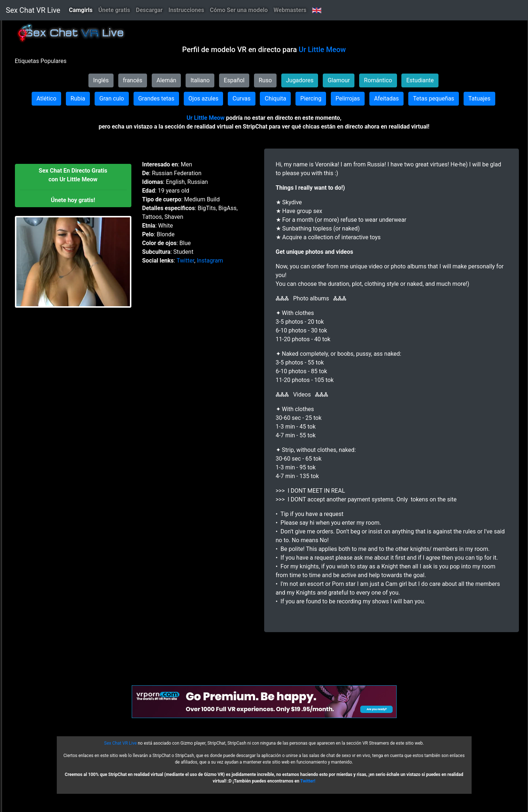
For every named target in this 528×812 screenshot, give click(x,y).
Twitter (185, 261)
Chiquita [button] (275, 98)
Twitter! (308, 781)
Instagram (210, 261)
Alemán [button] (166, 80)
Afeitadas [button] (386, 98)
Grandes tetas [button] (156, 98)
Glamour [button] (339, 80)
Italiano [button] (200, 80)
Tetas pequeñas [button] (434, 98)
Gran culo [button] (112, 98)
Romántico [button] (378, 80)
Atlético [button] (46, 98)
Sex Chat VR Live (33, 10)
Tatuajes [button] (479, 98)
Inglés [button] (101, 80)
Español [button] (234, 80)
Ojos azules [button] (203, 98)
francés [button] (133, 80)
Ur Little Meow (322, 50)
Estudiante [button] (420, 80)
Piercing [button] (311, 98)
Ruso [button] (265, 80)
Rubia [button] (78, 98)
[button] (73, 186)
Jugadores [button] (300, 80)
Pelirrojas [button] (348, 98)
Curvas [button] (241, 98)
